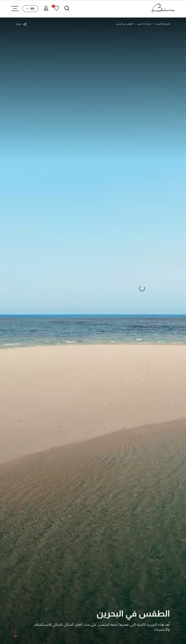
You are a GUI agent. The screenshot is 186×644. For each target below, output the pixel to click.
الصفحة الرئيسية (163, 24)
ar (30, 9)
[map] (46, 9)
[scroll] (15, 633)
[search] (67, 9)
